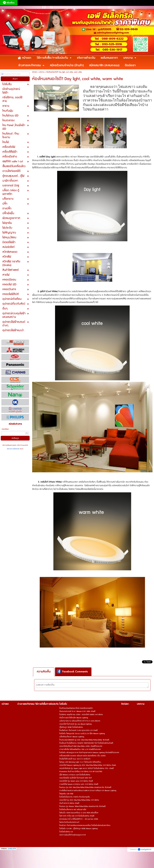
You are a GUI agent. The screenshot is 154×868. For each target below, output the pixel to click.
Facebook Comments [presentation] (72, 672)
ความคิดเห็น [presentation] (44, 672)
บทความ (42, 72)
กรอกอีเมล (5, 429)
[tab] (44, 672)
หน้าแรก (35, 72)
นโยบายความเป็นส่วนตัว (13, 449)
